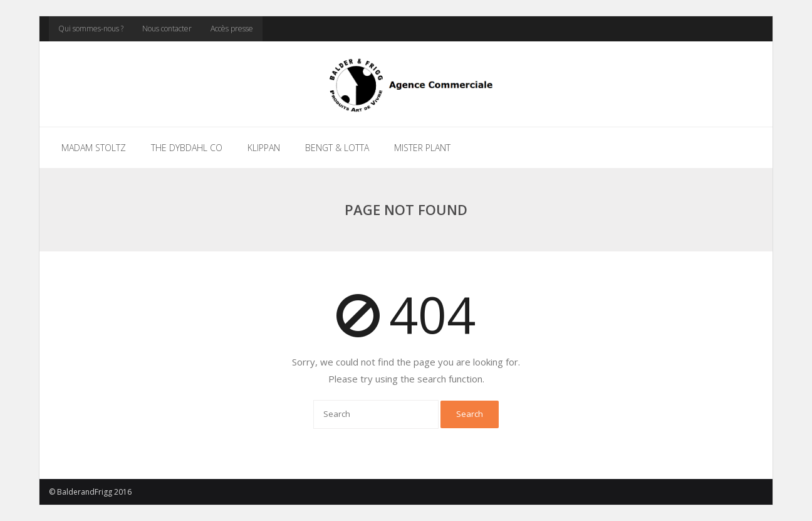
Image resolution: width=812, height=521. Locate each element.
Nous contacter (167, 29)
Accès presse (232, 29)
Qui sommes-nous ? (91, 29)
